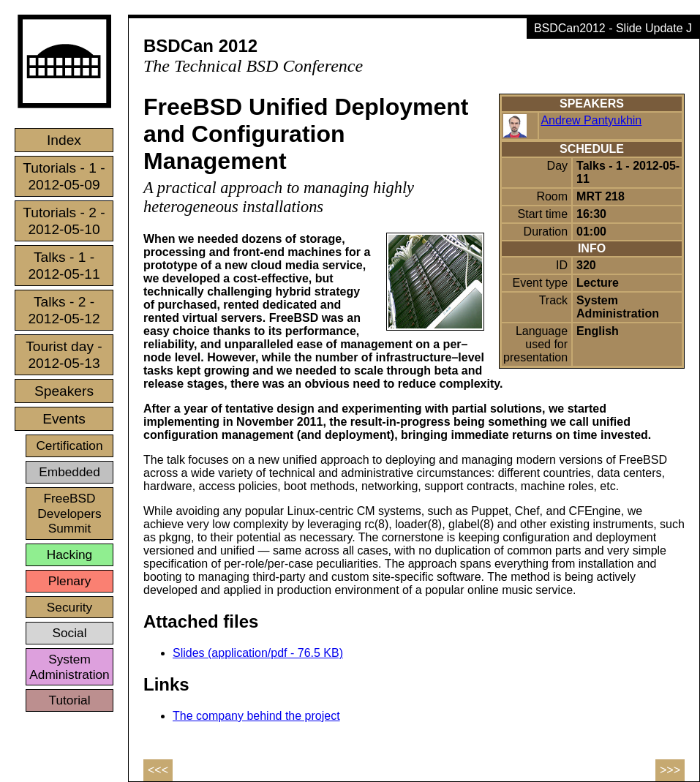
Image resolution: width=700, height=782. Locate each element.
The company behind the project (256, 716)
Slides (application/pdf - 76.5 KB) (258, 653)
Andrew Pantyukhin (591, 120)
